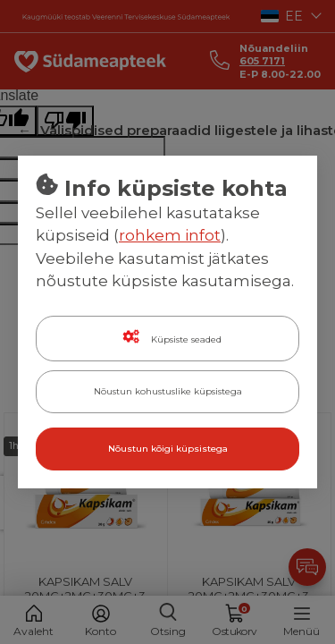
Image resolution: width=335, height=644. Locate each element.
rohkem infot (170, 235)
